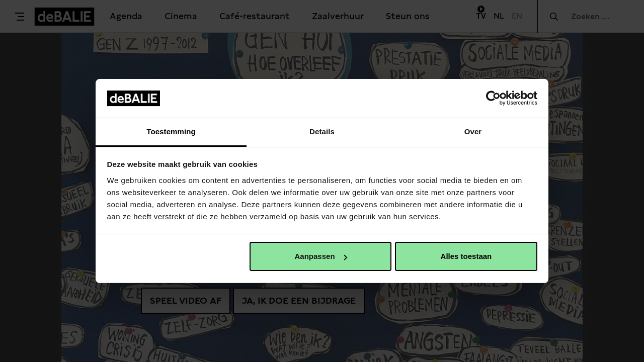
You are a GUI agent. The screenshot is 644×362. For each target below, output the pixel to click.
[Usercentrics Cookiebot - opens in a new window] (493, 98)
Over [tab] (473, 131)
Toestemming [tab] (171, 131)
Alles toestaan (466, 256)
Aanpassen (321, 256)
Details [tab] (322, 131)
